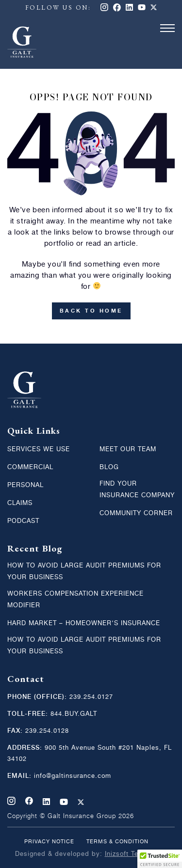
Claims (20, 503)
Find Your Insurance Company (137, 490)
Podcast (23, 521)
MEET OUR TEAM (128, 450)
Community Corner (136, 513)
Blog (109, 467)
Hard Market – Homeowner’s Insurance (84, 623)
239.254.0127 (91, 697)
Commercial (30, 467)
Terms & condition (117, 842)
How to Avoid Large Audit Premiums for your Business (84, 572)
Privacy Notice (49, 842)
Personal (25, 485)
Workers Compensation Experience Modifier (75, 600)
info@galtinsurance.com (71, 776)
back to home (91, 311)
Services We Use (39, 450)
